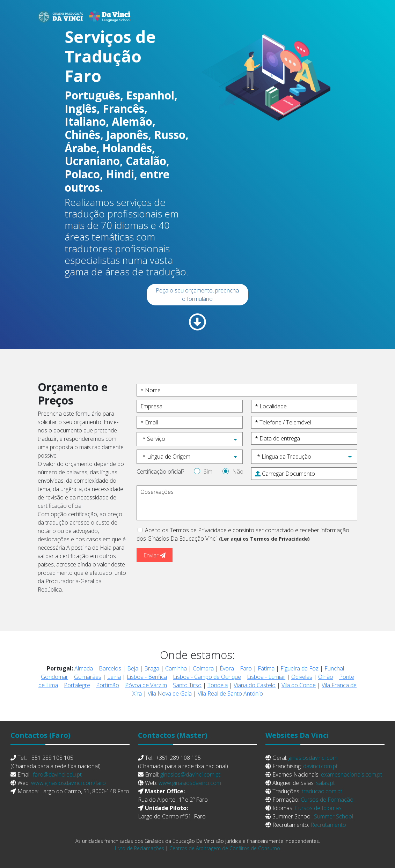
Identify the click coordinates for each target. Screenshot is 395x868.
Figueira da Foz (299, 668)
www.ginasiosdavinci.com (190, 783)
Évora (227, 668)
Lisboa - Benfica (147, 677)
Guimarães (88, 677)
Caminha (176, 668)
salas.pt (325, 783)
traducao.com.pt (322, 791)
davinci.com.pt (320, 766)
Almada (84, 668)
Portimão (108, 685)
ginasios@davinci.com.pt (190, 774)
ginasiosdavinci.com (313, 758)
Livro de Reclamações (140, 848)
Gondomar (54, 677)
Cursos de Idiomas (318, 808)
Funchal (334, 668)
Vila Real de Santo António (230, 693)
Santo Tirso (187, 685)
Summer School (334, 816)
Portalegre (77, 685)
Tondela (218, 685)
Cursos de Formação (327, 800)
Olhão (326, 677)
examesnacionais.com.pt (352, 774)
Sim (208, 472)
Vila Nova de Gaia (170, 693)
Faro (246, 668)
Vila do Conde (299, 685)
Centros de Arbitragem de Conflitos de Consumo (225, 848)
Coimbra (203, 668)
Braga (152, 668)
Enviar (155, 555)
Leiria (114, 677)
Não (238, 472)
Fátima (266, 668)
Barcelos (110, 668)
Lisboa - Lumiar (266, 677)
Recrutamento (328, 825)
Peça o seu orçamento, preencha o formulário (197, 295)
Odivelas (302, 677)
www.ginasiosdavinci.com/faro (68, 783)
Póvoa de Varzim (146, 685)
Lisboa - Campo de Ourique (207, 677)
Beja (133, 668)
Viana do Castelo (255, 685)
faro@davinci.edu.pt (57, 774)
